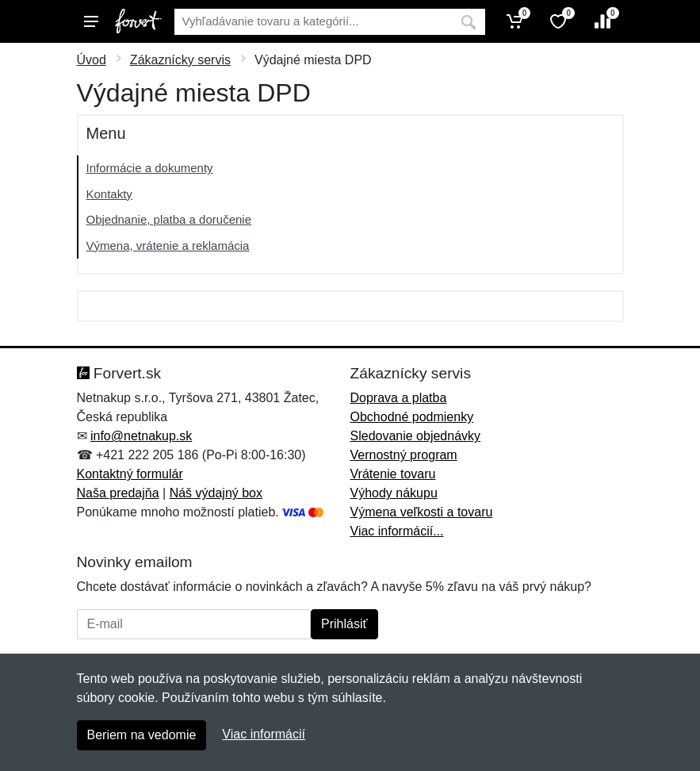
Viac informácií (264, 734)
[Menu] (91, 21)
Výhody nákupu (394, 493)
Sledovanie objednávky (416, 436)
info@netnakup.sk (141, 436)
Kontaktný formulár (130, 474)
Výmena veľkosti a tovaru (422, 512)
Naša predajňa (118, 493)
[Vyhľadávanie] (313, 22)
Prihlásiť (344, 624)
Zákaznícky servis (180, 60)
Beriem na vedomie (142, 735)
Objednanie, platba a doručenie (169, 219)
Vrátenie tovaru (393, 474)
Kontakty (109, 194)
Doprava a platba (399, 398)
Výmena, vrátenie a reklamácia (168, 245)
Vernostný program (404, 455)
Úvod (92, 60)
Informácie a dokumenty (150, 168)
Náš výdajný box (216, 493)
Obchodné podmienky (412, 417)
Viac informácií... (397, 531)
